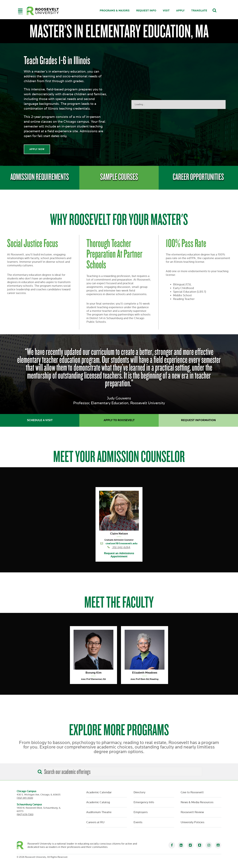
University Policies (192, 822)
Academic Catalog (98, 802)
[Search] (39, 771)
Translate (199, 11)
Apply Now (37, 149)
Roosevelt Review (192, 812)
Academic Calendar (99, 792)
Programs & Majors (115, 11)
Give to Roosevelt (192, 792)
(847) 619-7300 (25, 815)
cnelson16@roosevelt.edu (122, 544)
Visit (166, 11)
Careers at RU (95, 822)
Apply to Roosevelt (119, 420)
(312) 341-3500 (25, 798)
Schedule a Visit (40, 420)
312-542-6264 (121, 547)
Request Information (198, 420)
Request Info (146, 11)
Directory (139, 792)
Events (138, 822)
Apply (180, 11)
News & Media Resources (197, 802)
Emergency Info (144, 802)
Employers (141, 812)
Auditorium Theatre (99, 812)
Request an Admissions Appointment (119, 555)
